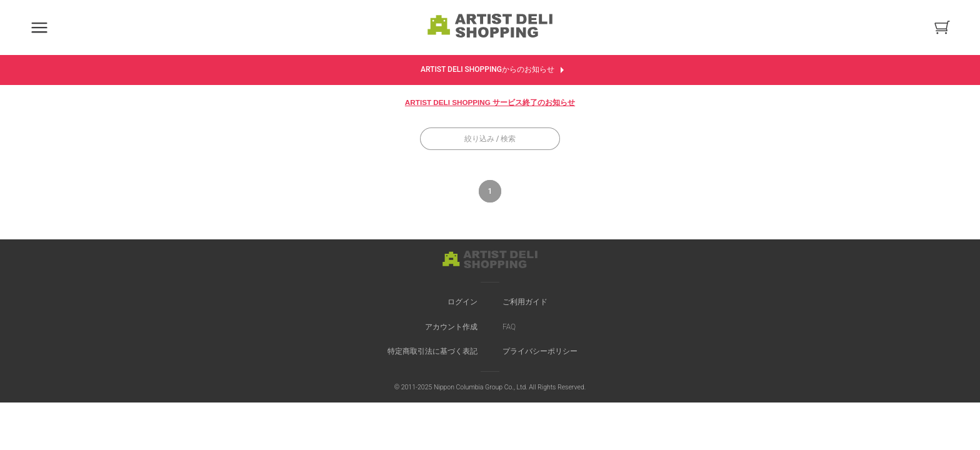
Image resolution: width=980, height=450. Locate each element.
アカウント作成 (451, 327)
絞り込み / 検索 (490, 139)
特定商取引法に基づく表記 (432, 351)
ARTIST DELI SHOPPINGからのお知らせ (495, 70)
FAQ (509, 327)
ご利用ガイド (525, 302)
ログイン (462, 302)
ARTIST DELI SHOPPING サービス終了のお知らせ (490, 102)
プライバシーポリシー (540, 351)
